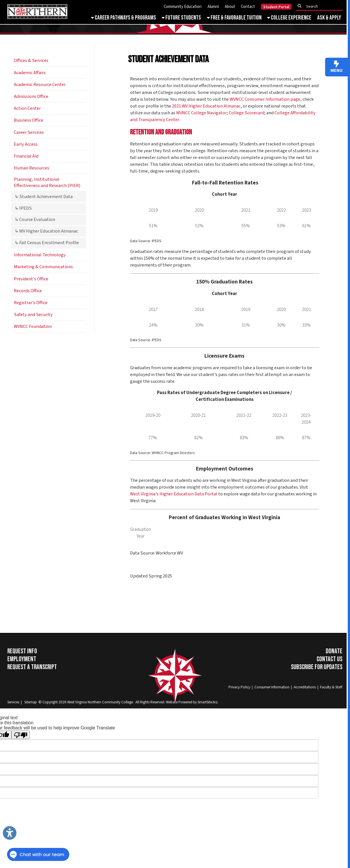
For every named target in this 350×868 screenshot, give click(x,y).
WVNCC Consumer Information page (265, 99)
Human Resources (32, 168)
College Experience (289, 18)
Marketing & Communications (43, 267)
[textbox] (321, 6)
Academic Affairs (30, 73)
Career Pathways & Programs (124, 18)
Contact (248, 7)
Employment (22, 659)
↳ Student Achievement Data (44, 197)
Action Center (27, 108)
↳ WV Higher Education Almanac (46, 231)
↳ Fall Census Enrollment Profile (47, 243)
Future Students (181, 18)
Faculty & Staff (331, 687)
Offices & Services (31, 61)
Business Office (29, 120)
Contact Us (330, 659)
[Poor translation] (21, 735)
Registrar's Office (31, 303)
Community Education (183, 7)
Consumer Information (272, 687)
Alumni (213, 7)
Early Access (26, 144)
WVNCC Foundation (33, 326)
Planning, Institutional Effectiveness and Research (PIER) (47, 182)
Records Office (28, 291)
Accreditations (305, 687)
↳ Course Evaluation (35, 220)
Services (13, 702)
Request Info (22, 651)
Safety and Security (33, 315)
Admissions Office (31, 96)
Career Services (29, 132)
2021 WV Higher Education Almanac (206, 106)
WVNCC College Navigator (201, 113)
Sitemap (31, 702)
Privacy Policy (239, 687)
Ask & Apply (329, 18)
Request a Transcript (32, 667)
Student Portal (276, 7)
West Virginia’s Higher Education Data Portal (174, 494)
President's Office (31, 279)
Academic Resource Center (40, 85)
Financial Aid (26, 156)
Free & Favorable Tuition (234, 18)
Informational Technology (40, 255)
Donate (334, 651)
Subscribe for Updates (317, 667)
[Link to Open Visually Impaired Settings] (10, 833)
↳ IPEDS (23, 208)
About (230, 7)
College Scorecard (247, 113)
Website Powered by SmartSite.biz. (192, 702)
